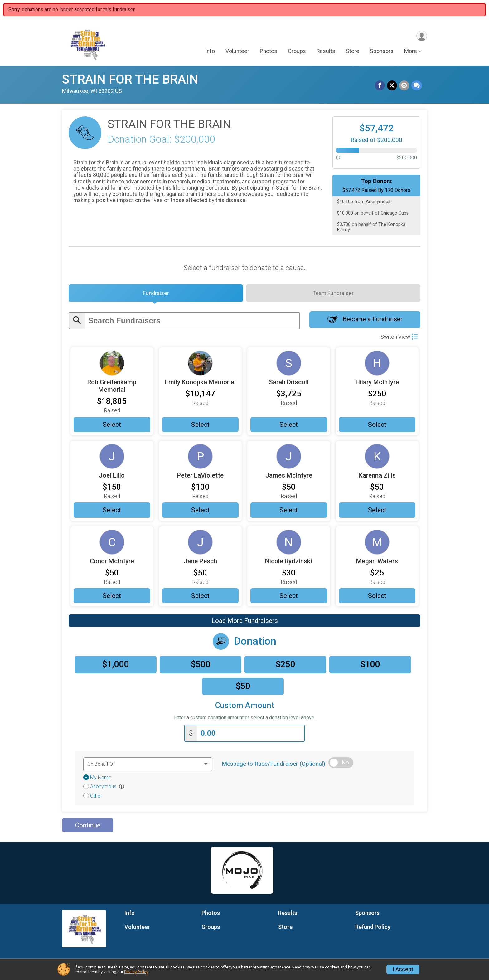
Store (353, 52)
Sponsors (382, 52)
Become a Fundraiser (365, 322)
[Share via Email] (404, 86)
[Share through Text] (417, 86)
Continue (88, 827)
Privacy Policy (136, 972)
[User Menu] (421, 36)
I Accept (403, 969)
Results (326, 52)
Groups (297, 52)
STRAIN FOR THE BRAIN (130, 79)
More (411, 52)
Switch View (399, 338)
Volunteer (237, 52)
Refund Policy (373, 929)
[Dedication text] (148, 766)
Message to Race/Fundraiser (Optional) (274, 766)
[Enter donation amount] (250, 735)
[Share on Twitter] (393, 86)
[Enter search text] (192, 322)
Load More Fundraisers (245, 623)
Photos (269, 52)
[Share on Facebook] (381, 86)
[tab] (156, 294)
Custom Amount (245, 708)
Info (210, 52)
